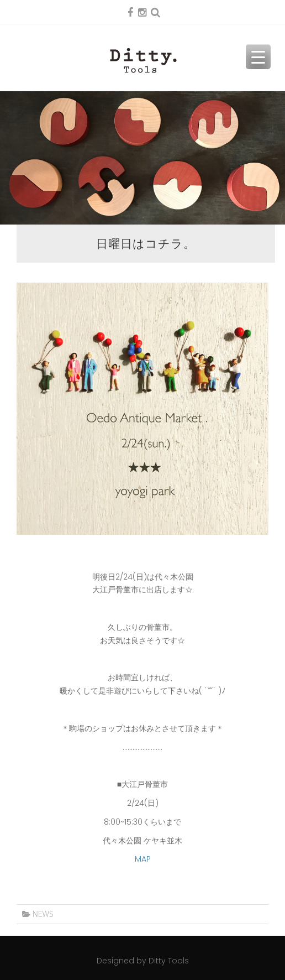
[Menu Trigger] (258, 57)
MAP (143, 859)
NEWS (43, 914)
